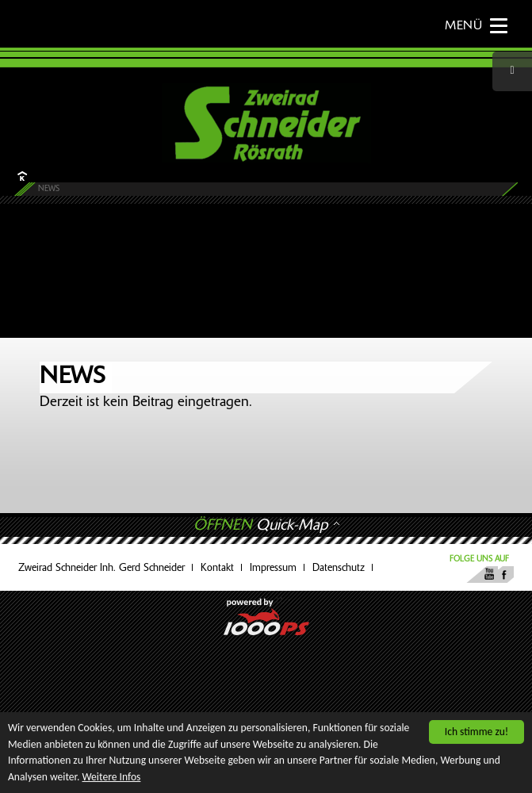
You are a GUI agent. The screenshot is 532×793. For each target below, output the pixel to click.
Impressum (273, 568)
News (49, 189)
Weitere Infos (112, 777)
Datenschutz (339, 568)
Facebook (504, 575)
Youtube (488, 575)
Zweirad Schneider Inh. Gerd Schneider (101, 568)
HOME (21, 176)
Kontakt (217, 568)
